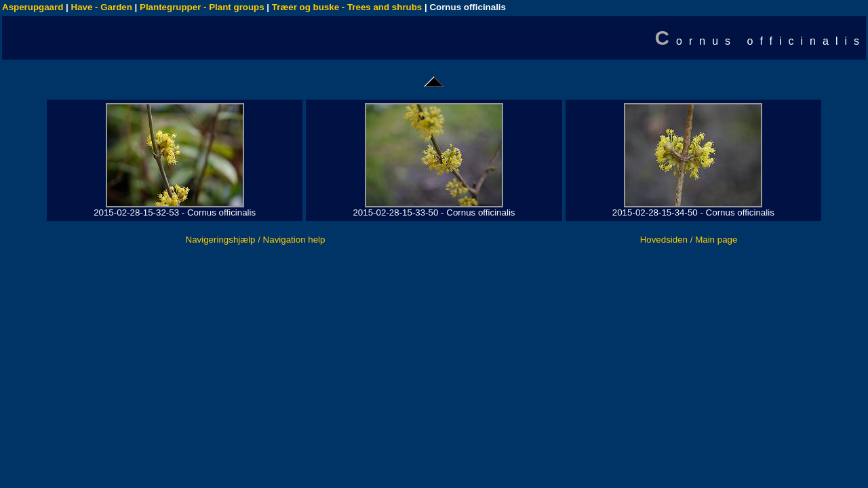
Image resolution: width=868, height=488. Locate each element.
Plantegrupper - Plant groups (202, 7)
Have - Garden (102, 7)
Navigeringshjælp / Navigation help (256, 240)
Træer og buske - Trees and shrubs (347, 7)
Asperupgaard (33, 7)
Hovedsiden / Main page (689, 240)
